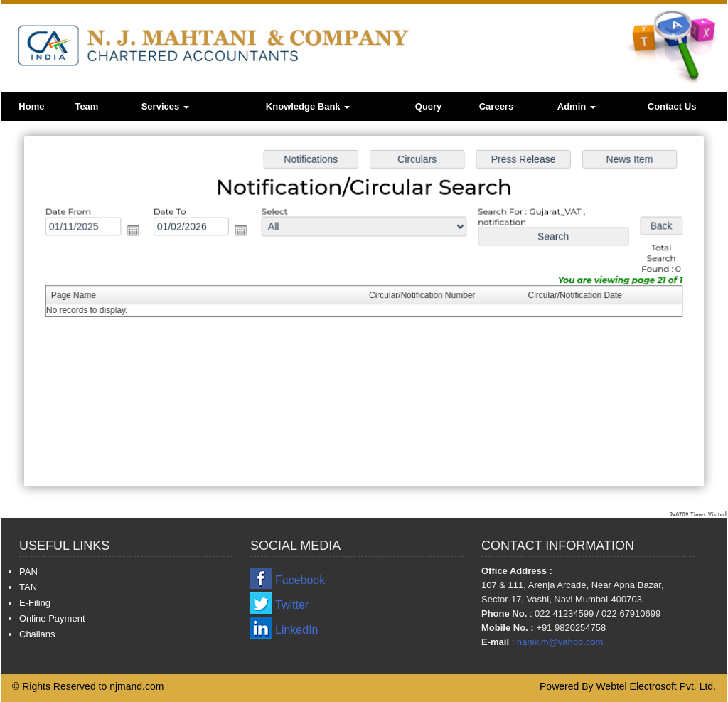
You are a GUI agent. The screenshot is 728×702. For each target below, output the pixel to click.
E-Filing (35, 603)
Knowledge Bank (308, 106)
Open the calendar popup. (138, 232)
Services (165, 106)
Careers (496, 106)
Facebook (300, 580)
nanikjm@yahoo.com (560, 642)
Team (86, 106)
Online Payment (52, 618)
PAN (28, 571)
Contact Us (672, 106)
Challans (37, 634)
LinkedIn (297, 630)
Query (429, 106)
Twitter (292, 605)
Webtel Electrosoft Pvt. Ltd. (656, 686)
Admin (577, 106)
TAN (28, 587)
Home (31, 106)
